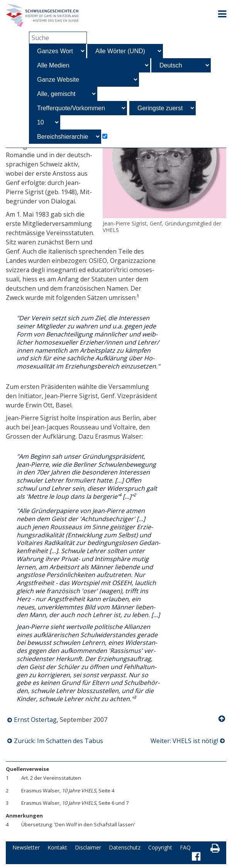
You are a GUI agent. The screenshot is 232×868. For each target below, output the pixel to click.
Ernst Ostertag (35, 720)
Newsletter (26, 847)
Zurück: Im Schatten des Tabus (58, 741)
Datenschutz (125, 847)
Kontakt (57, 847)
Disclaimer (88, 847)
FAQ (185, 847)
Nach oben (222, 719)
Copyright (160, 847)
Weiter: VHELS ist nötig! (184, 741)
